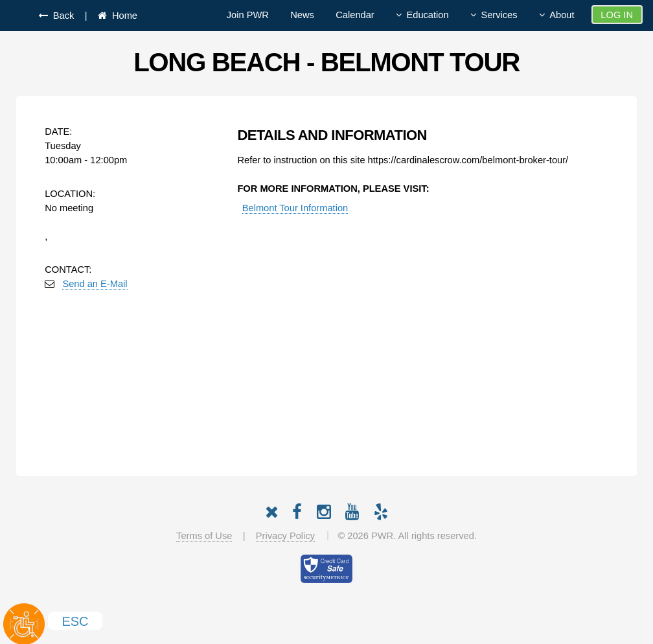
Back (61, 16)
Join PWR (248, 15)
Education (427, 15)
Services (499, 15)
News (302, 15)
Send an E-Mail (95, 284)
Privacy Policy (285, 536)
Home (122, 16)
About (562, 15)
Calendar (355, 15)
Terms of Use (204, 536)
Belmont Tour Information (295, 208)
